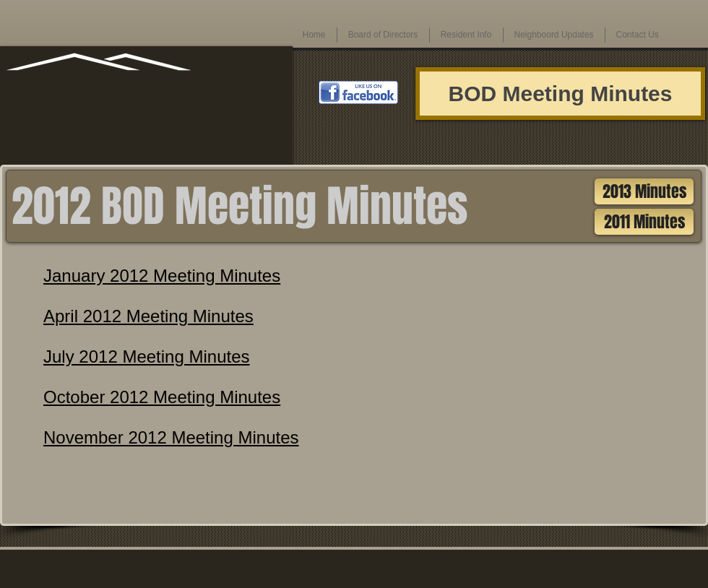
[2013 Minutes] (644, 191)
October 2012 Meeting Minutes (162, 397)
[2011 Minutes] (644, 222)
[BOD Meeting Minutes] (560, 94)
